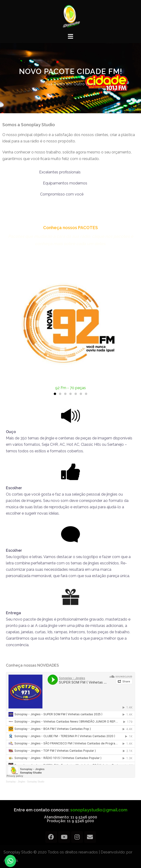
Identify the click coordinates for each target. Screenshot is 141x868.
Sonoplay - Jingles (16, 782)
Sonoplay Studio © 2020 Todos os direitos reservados (51, 852)
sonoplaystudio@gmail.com (99, 810)
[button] (55, 394)
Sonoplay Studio (36, 782)
